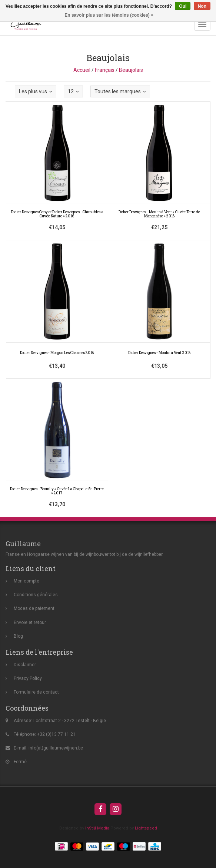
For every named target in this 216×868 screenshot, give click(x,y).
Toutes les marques (120, 91)
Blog (18, 636)
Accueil (82, 70)
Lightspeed (146, 828)
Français (105, 70)
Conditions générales (36, 595)
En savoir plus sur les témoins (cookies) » (109, 15)
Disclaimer (25, 665)
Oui (183, 6)
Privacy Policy (28, 678)
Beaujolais (131, 70)
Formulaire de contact (36, 692)
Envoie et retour (30, 622)
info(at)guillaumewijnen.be (56, 748)
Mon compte (26, 581)
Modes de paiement (34, 608)
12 (73, 91)
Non (202, 6)
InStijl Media (97, 828)
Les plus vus (36, 91)
